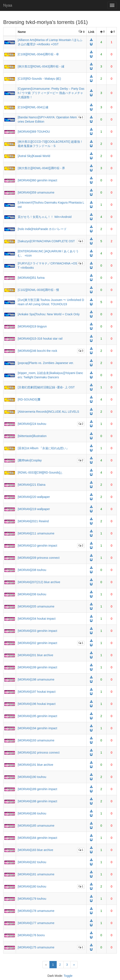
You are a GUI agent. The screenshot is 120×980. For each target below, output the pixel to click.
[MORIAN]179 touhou (32, 899)
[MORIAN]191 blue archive (35, 765)
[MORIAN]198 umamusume (36, 679)
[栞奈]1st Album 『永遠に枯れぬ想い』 (43, 448)
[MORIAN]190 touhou (32, 777)
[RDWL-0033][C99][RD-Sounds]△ (40, 472)
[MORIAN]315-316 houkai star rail (40, 339)
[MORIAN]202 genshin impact (37, 643)
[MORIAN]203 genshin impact (37, 631)
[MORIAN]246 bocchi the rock (37, 351)
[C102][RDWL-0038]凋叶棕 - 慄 (38, 290)
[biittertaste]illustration (32, 436)
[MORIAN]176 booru (31, 935)
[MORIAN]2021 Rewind (33, 521)
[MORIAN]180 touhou (32, 886)
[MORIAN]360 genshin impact (37, 180)
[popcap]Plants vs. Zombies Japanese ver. (46, 363)
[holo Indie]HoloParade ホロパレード (42, 229)
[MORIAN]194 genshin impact (37, 728)
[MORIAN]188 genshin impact (37, 801)
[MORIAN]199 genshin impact (37, 667)
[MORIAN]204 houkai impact (37, 619)
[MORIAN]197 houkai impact (37, 692)
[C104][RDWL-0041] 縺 (33, 107)
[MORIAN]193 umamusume (36, 740)
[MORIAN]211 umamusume (36, 533)
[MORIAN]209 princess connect (39, 558)
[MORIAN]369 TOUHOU (34, 132)
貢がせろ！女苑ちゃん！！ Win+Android (45, 217)
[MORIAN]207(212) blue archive (39, 582)
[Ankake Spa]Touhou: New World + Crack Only (49, 314)
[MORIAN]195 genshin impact (37, 716)
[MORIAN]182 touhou (32, 862)
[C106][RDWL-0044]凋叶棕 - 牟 (38, 54)
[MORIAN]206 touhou (32, 594)
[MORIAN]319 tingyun (32, 326)
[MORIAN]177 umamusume (36, 923)
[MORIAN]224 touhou (32, 424)
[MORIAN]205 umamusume (36, 606)
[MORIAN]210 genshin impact (37, 546)
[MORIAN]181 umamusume (36, 874)
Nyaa (8, 5)
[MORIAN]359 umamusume (36, 192)
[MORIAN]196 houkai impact (37, 704)
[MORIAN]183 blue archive (35, 850)
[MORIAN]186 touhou (32, 813)
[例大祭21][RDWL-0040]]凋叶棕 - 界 (41, 168)
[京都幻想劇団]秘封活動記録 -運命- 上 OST (46, 387)
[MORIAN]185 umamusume (36, 826)
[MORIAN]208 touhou (32, 570)
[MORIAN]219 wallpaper (34, 509)
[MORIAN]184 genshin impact (37, 838)
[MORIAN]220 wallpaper (34, 497)
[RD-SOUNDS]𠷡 (29, 399)
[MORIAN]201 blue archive (35, 655)
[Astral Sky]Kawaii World (34, 156)
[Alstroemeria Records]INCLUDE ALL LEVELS (48, 412)
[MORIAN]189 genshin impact (37, 789)
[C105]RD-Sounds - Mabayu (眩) (39, 79)
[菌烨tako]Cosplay (30, 460)
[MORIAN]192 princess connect (39, 753)
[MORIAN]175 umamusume (36, 947)
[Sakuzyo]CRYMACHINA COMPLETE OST (46, 241)
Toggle (68, 976)
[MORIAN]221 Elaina (32, 485)
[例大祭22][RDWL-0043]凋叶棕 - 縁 (41, 66)
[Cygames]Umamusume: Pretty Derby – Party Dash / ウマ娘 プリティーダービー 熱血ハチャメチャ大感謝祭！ (51, 93)
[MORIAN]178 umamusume (36, 911)
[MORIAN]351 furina (31, 278)
